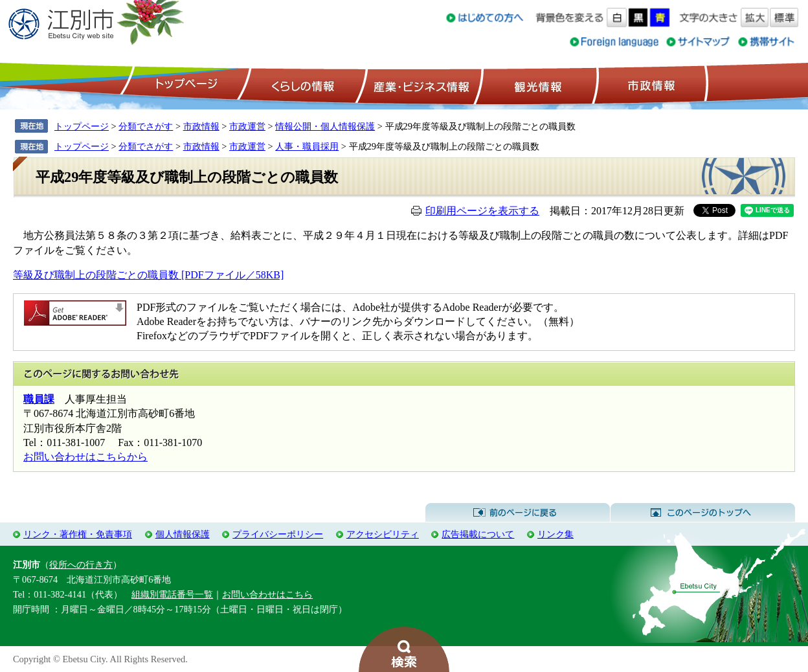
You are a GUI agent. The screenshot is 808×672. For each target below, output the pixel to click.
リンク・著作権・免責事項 (78, 534)
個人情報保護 (183, 534)
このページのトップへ (703, 513)
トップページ (185, 85)
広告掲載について (478, 534)
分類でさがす (146, 126)
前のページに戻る (518, 513)
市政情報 (650, 85)
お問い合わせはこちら (267, 594)
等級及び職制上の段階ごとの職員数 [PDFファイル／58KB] (148, 275)
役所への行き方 (81, 565)
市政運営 (247, 126)
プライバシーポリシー (278, 534)
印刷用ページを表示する (482, 211)
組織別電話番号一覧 (172, 594)
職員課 (39, 399)
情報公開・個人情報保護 (325, 126)
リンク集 (555, 534)
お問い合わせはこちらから (85, 457)
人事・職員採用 (307, 146)
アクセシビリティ (383, 534)
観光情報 (536, 85)
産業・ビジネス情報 (419, 85)
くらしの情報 (302, 85)
